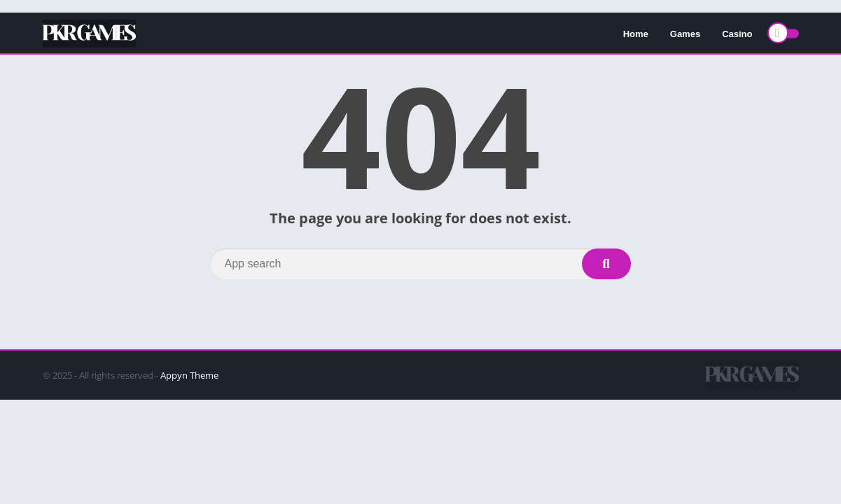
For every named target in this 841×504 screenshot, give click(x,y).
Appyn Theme (189, 375)
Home (636, 34)
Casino (737, 34)
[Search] (421, 264)
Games (685, 34)
